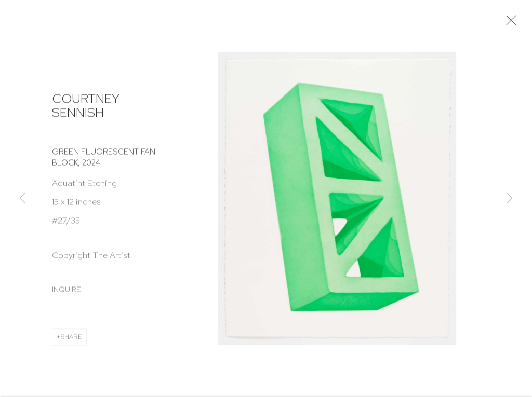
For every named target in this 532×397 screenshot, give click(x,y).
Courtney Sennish (86, 109)
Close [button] (511, 23)
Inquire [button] (66, 292)
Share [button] (71, 340)
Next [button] (510, 199)
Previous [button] (22, 199)
